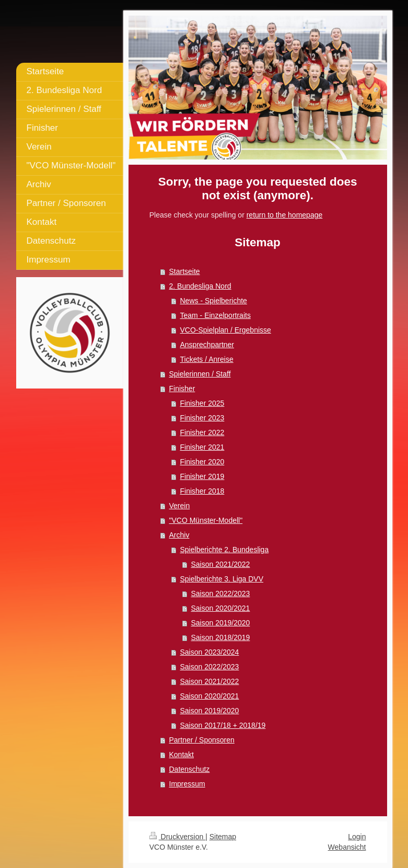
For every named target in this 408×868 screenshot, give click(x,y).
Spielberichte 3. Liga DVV (222, 579)
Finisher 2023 (202, 418)
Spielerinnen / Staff (200, 374)
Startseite (185, 271)
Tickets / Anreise (207, 359)
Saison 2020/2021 (221, 608)
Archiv (179, 535)
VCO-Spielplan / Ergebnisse (226, 330)
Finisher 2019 (202, 476)
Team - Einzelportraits (215, 315)
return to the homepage (285, 215)
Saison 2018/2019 (221, 637)
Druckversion (177, 837)
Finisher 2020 (202, 462)
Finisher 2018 (202, 491)
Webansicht (347, 847)
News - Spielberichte (214, 301)
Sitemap (223, 837)
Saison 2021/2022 (221, 564)
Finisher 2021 (202, 447)
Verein (180, 506)
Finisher (182, 389)
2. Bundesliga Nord (200, 286)
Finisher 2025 (202, 403)
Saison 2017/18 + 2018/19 (223, 725)
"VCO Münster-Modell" (206, 520)
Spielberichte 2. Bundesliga (225, 550)
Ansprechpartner (207, 345)
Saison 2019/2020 (221, 623)
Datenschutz (190, 769)
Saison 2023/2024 (210, 652)
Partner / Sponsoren (202, 740)
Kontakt (182, 755)
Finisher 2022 (202, 432)
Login (357, 837)
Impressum (187, 784)
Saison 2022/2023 (221, 593)
